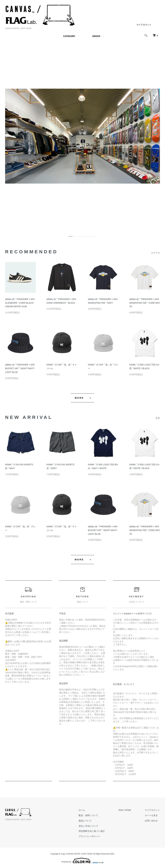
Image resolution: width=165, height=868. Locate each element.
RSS (121, 810)
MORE (79, 398)
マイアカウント (144, 25)
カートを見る (151, 815)
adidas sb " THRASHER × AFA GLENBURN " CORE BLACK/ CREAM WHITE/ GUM (20, 303)
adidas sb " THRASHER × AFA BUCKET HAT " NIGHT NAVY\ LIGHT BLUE (20, 368)
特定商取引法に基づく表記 (92, 831)
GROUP (96, 36)
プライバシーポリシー (89, 836)
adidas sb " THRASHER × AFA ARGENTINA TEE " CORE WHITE (145, 303)
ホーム (82, 810)
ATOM (128, 810)
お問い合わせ (151, 821)
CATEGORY (69, 36)
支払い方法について (88, 826)
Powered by (82, 861)
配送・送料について (88, 815)
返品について (85, 821)
